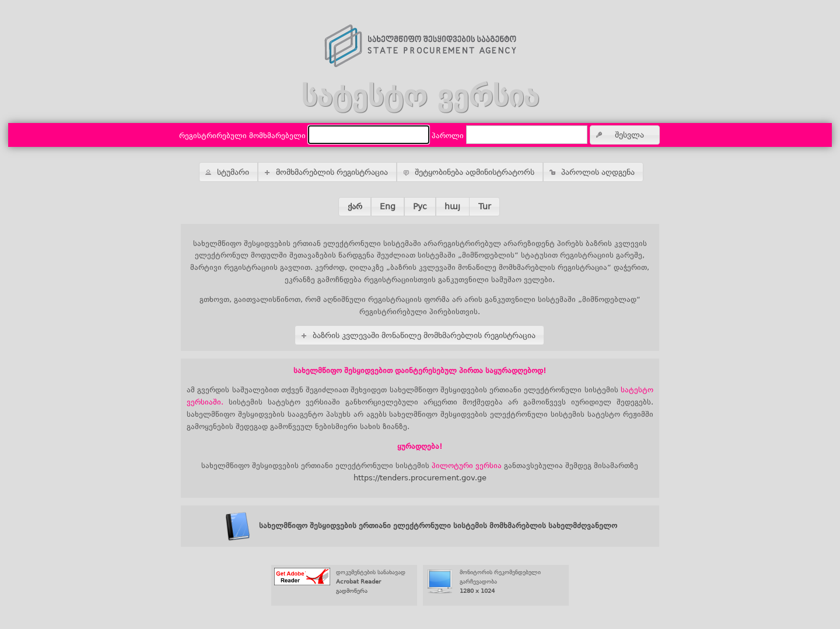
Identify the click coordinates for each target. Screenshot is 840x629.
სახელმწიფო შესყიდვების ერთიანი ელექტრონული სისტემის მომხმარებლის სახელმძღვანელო (420, 526)
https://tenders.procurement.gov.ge (420, 478)
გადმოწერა (352, 591)
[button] (625, 135)
